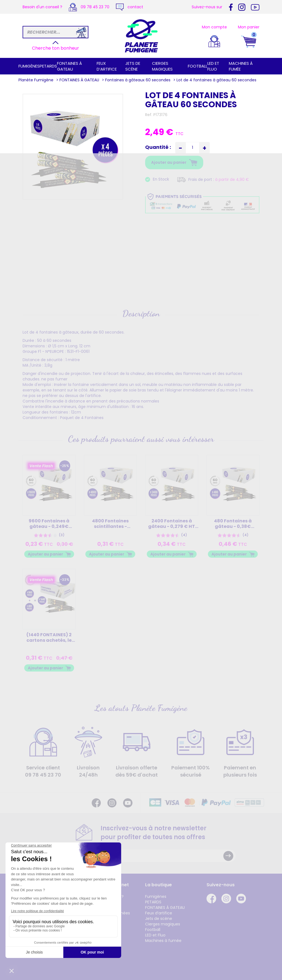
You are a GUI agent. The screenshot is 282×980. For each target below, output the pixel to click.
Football (198, 66)
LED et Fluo (213, 66)
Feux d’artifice (107, 66)
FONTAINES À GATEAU (70, 66)
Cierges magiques (162, 66)
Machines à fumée (163, 941)
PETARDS (48, 66)
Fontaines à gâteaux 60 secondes (138, 80)
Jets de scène (133, 66)
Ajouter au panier (45, 554)
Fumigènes (29, 66)
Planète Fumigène (36, 80)
